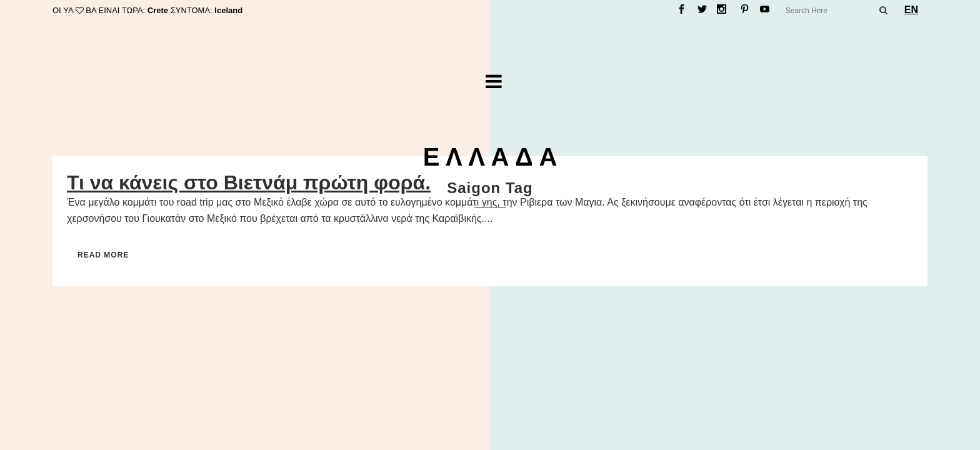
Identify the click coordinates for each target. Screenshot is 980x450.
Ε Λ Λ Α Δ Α (490, 157)
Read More (103, 255)
